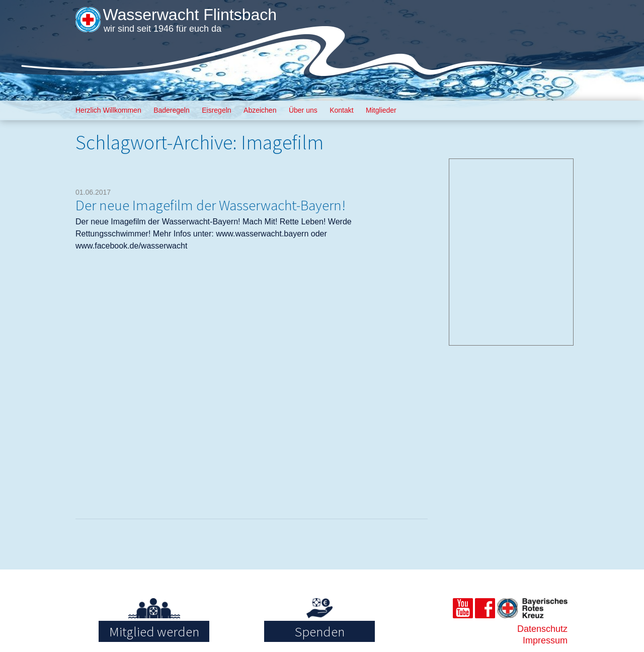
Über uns (303, 110)
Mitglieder (381, 110)
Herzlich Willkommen (108, 110)
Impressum (545, 640)
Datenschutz (542, 629)
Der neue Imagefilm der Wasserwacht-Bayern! (211, 205)
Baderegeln (172, 110)
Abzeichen (260, 110)
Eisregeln (216, 110)
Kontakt (341, 110)
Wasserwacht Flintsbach (190, 15)
